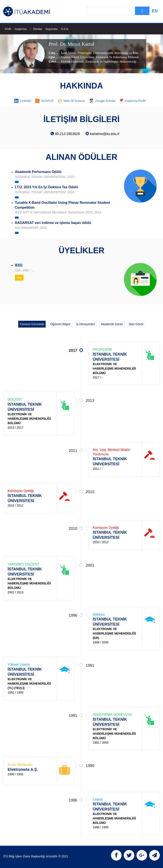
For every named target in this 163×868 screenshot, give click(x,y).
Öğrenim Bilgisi (60, 324)
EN (155, 11)
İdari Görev (136, 324)
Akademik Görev (112, 324)
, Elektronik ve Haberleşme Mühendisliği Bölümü (116, 62)
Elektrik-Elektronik (72, 62)
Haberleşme (84, 53)
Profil (8, 29)
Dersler (38, 29)
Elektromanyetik (103, 53)
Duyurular (52, 29)
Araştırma (23, 29)
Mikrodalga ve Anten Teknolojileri (135, 53)
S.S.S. (65, 29)
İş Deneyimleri (86, 324)
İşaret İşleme (68, 53)
